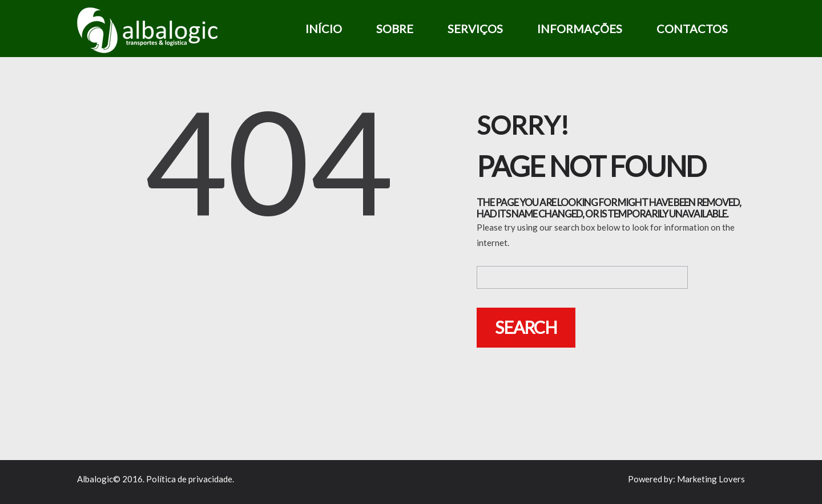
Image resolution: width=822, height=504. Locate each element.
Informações (580, 29)
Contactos (692, 29)
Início (324, 29)
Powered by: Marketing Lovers (686, 479)
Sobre (395, 29)
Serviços (475, 29)
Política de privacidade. (190, 479)
